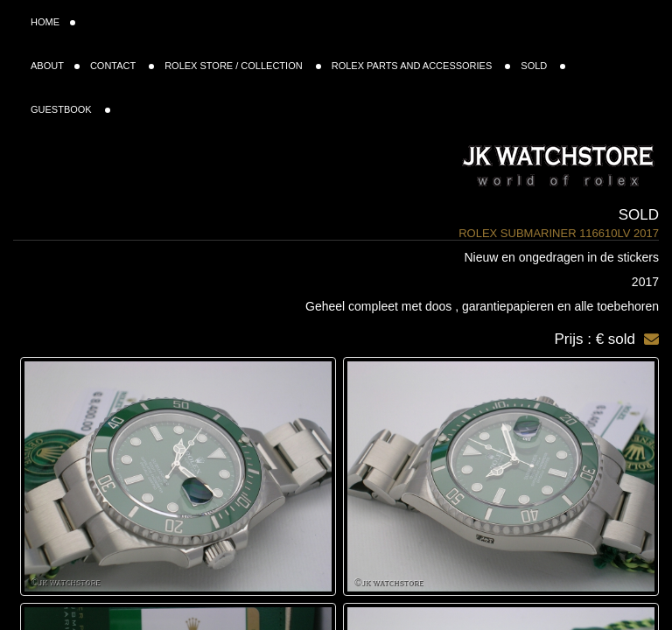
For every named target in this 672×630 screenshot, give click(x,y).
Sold (639, 215)
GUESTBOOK (70, 109)
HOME (53, 22)
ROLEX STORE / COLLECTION (243, 66)
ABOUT (55, 66)
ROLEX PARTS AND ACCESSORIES (421, 66)
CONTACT (122, 66)
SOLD (543, 66)
